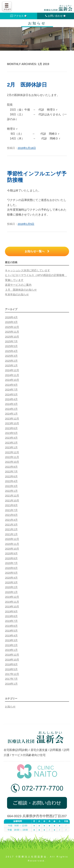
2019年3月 (11, 640)
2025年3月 (11, 356)
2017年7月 (11, 679)
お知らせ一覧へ (37, 251)
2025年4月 (11, 351)
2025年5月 (11, 346)
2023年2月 (11, 443)
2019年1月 (11, 650)
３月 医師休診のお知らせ (21, 290)
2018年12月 (12, 655)
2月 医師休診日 (27, 85)
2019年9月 (11, 611)
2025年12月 (12, 327)
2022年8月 (11, 467)
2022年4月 (11, 481)
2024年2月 (11, 409)
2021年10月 (12, 501)
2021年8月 (11, 505)
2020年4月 (11, 578)
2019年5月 (11, 631)
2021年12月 (12, 496)
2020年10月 (12, 549)
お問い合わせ (56, 16)
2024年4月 (11, 399)
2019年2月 (11, 645)
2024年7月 (11, 390)
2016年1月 (11, 684)
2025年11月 (12, 332)
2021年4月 (11, 520)
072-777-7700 (37, 789)
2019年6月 (11, 626)
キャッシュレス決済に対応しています (27, 270)
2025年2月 (11, 361)
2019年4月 (11, 636)
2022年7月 (11, 472)
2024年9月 (11, 385)
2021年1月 (11, 534)
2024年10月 (12, 380)
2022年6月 (11, 476)
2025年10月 (12, 337)
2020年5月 (11, 573)
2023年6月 (11, 428)
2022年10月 (12, 462)
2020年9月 (11, 553)
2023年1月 (11, 447)
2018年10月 (12, 660)
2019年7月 (11, 621)
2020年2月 (11, 587)
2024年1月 (11, 414)
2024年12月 (12, 370)
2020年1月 (11, 592)
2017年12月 (12, 674)
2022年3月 (11, 486)
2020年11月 (12, 544)
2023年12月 (12, 419)
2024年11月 (12, 375)
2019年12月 (12, 597)
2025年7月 (11, 341)
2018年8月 (11, 664)
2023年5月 (11, 433)
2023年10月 (12, 423)
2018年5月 (11, 669)
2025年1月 (11, 366)
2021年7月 (11, 510)
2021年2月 (11, 529)
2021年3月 (11, 525)
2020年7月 (11, 563)
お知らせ (10, 707)
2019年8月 (11, 616)
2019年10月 (12, 607)
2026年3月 (11, 322)
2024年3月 (11, 404)
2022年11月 (12, 457)
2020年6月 (11, 568)
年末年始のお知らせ (17, 294)
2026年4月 (11, 317)
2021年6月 (11, 515)
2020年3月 (11, 582)
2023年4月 (11, 438)
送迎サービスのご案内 (18, 285)
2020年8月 (11, 558)
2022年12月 (12, 452)
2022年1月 (11, 491)
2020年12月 (12, 539)
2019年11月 (12, 602)
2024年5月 (11, 395)
